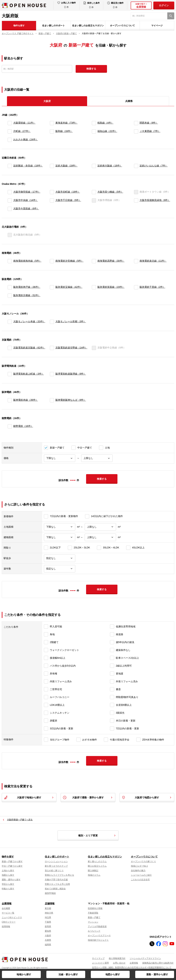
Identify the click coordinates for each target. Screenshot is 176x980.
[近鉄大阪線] (52, 166)
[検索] (171, 16)
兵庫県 (129, 101)
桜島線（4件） (105, 123)
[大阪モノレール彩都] (52, 322)
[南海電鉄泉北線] (136, 261)
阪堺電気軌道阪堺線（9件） (71, 374)
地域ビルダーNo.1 (139, 866)
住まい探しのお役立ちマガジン (88, 26)
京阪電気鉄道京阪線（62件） (29, 348)
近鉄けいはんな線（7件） (154, 166)
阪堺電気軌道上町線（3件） (29, 374)
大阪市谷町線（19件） (68, 192)
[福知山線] (94, 131)
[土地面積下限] (60, 527)
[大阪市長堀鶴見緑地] (136, 200)
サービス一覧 (8, 913)
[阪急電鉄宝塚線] (52, 287)
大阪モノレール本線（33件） (29, 321)
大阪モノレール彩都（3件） (71, 321)
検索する (91, 69)
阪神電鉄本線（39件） (26, 400)
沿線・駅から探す (68, 974)
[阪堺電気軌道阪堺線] (52, 374)
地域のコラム (94, 875)
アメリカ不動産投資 (97, 926)
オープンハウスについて (122, 26)
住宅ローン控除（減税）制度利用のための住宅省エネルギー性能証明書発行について (132, 967)
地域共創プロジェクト (98, 940)
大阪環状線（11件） (24, 123)
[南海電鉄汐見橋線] (52, 261)
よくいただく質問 (100, 963)
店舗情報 (50, 903)
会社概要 (6, 908)
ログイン (164, 5)
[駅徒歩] (60, 558)
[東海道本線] (52, 123)
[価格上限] (97, 458)
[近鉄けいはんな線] (136, 166)
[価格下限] (60, 458)
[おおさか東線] (10, 140)
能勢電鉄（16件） (23, 426)
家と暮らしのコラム (97, 861)
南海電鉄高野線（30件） (111, 261)
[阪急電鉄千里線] (136, 287)
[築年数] (60, 569)
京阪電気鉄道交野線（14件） (71, 348)
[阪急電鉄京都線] (10, 296)
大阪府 (48, 936)
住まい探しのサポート (53, 26)
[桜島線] (94, 123)
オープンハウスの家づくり (143, 861)
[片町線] (10, 131)
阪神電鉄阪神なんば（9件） (71, 400)
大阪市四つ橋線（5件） (110, 192)
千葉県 (48, 922)
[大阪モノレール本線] (10, 322)
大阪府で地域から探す (29, 797)
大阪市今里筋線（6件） (26, 208)
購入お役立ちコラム (97, 866)
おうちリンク (94, 931)
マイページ (157, 26)
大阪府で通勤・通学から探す (88, 797)
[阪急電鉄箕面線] (94, 287)
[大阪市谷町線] (52, 192)
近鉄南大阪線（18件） (110, 166)
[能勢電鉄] (10, 426)
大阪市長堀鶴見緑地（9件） (155, 200)
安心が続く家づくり (54, 871)
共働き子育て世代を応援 (56, 880)
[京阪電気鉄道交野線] (52, 348)
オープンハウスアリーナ (99, 936)
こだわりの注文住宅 (140, 880)
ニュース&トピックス (12, 917)
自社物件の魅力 (138, 871)
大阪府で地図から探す (147, 797)
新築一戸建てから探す (12, 861)
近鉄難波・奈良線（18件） (28, 166)
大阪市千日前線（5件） (68, 200)
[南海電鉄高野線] (94, 261)
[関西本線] (136, 123)
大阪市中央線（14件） (26, 200)
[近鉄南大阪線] (94, 166)
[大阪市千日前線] (52, 200)
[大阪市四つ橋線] (94, 192)
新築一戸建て (94, 917)
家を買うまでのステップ (56, 866)
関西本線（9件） (149, 123)
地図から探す (113, 974)
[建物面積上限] (100, 537)
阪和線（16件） (64, 131)
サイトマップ (98, 958)
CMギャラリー (9, 922)
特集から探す (8, 889)
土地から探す (8, 871)
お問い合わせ (119, 963)
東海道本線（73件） (67, 123)
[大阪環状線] (10, 123)
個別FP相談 (50, 893)
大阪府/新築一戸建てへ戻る (20, 820)
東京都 (48, 908)
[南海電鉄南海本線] (10, 261)
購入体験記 (93, 871)
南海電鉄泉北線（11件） (153, 261)
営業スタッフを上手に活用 (57, 884)
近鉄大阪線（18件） (67, 166)
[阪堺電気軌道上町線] (10, 374)
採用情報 (6, 926)
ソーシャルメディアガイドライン (145, 958)
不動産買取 (93, 913)
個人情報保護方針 (117, 958)
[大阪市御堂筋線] (10, 192)
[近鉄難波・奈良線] (10, 166)
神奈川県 (49, 913)
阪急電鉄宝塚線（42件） (69, 287)
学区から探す (8, 884)
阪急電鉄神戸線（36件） (27, 287)
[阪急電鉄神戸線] (10, 287)
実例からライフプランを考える (59, 875)
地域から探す (24, 974)
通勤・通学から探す (157, 974)
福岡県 (48, 945)
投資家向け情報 (95, 908)
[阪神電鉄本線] (10, 400)
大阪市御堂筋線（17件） (27, 192)
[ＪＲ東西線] (136, 131)
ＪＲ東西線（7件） (150, 131)
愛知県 (48, 931)
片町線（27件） (22, 131)
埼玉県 (48, 917)
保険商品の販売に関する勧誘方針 (158, 963)
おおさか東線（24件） (26, 139)
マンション (93, 922)
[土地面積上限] (100, 527)
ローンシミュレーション (56, 861)
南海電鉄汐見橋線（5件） (70, 261)
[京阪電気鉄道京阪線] (10, 348)
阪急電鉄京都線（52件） (27, 295)
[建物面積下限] (60, 537)
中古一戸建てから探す (12, 866)
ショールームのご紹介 (141, 875)
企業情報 (7, 903)
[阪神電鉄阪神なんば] (52, 400)
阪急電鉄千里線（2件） (152, 287)
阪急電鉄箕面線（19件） (111, 287)
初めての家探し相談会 (55, 889)
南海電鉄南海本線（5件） (27, 261)
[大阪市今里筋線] (10, 209)
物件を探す (19, 26)
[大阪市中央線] (10, 200)
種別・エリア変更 (97, 835)
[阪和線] (52, 131)
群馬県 (48, 926)
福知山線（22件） (107, 131)
